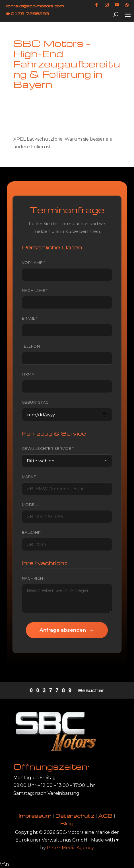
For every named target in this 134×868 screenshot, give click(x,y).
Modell (30, 504)
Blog (67, 823)
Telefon (31, 346)
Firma (28, 374)
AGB (105, 815)
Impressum (35, 815)
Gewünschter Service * (48, 448)
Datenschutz (75, 815)
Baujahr (31, 532)
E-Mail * (30, 318)
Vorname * (34, 262)
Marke (29, 477)
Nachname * (35, 290)
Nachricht (34, 578)
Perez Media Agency (70, 848)
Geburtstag (35, 402)
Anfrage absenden (67, 630)
